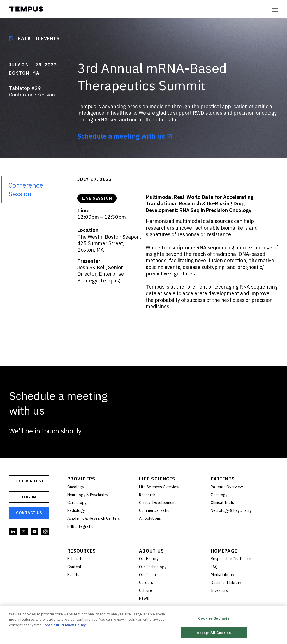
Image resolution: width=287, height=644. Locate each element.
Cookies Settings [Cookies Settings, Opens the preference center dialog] (214, 620)
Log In (29, 497)
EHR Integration (81, 526)
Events (73, 575)
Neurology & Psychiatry (88, 495)
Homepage (224, 551)
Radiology (76, 510)
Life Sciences (157, 479)
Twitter (24, 532)
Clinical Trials (222, 503)
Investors (219, 590)
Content (74, 567)
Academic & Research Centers (94, 518)
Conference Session (26, 189)
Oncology (76, 487)
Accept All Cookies (214, 635)
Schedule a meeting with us (121, 136)
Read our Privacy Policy (65, 627)
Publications (78, 559)
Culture (145, 590)
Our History (149, 559)
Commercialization (155, 510)
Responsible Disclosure (231, 559)
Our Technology (153, 567)
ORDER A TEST (29, 481)
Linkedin (13, 532)
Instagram (46, 532)
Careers (146, 583)
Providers (81, 479)
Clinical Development (158, 503)
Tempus (26, 9)
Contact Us (29, 513)
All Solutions (150, 518)
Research (147, 495)
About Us (151, 551)
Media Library (223, 575)
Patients (223, 479)
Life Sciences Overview (159, 487)
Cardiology (77, 503)
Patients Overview (227, 487)
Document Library (226, 583)
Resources (82, 551)
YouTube (35, 532)
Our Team (147, 575)
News (144, 598)
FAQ (214, 567)
